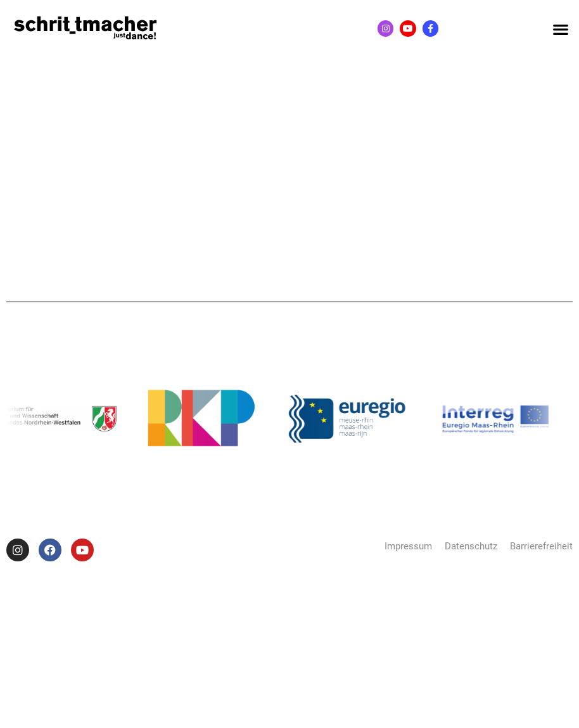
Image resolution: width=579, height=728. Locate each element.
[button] (560, 29)
